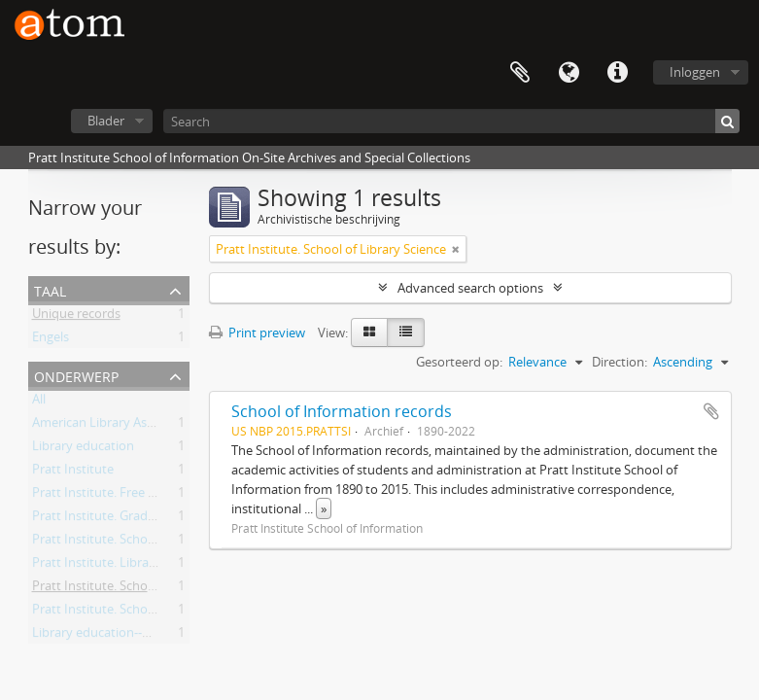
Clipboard (520, 73)
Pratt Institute (73, 472)
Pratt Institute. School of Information (139, 542)
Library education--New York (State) (135, 636)
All (39, 402)
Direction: (620, 362)
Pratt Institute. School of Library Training (149, 612)
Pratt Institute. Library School (117, 566)
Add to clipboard (711, 411)
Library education (83, 449)
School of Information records (342, 411)
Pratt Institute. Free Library (110, 496)
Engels (51, 340)
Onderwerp (76, 375)
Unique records (76, 317)
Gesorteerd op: (459, 362)
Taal (569, 73)
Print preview (257, 332)
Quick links (617, 73)
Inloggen (695, 72)
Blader (106, 121)
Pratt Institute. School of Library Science (147, 589)
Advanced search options (470, 288)
